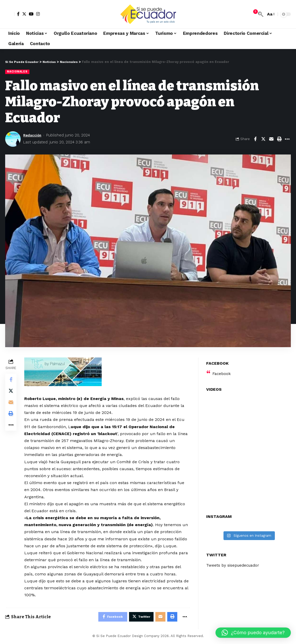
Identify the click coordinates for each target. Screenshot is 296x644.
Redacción (33, 136)
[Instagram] (38, 14)
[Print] (279, 139)
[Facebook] (18, 14)
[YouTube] (31, 14)
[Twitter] (24, 14)
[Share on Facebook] (255, 139)
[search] (261, 14)
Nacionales (18, 72)
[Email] (271, 139)
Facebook (222, 370)
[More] (287, 139)
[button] (253, 633)
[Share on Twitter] (263, 139)
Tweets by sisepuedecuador (234, 562)
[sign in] (10, 14)
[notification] (253, 14)
